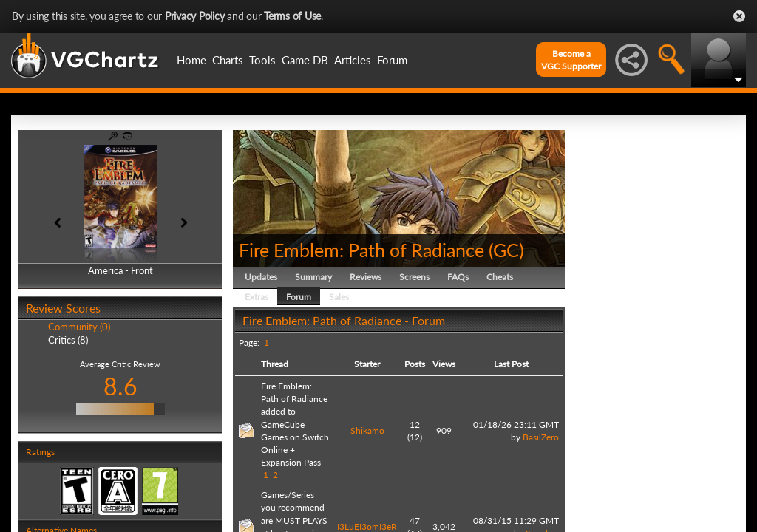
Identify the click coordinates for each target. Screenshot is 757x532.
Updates (261, 277)
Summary (313, 277)
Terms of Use (292, 16)
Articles (353, 60)
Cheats (500, 277)
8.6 (120, 386)
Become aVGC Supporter (571, 60)
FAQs (458, 277)
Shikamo (367, 430)
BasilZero (541, 437)
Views (444, 364)
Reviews (366, 277)
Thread (275, 364)
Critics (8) (68, 340)
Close (739, 16)
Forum (392, 60)
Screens (414, 277)
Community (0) (79, 327)
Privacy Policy (195, 16)
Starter (367, 364)
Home (191, 60)
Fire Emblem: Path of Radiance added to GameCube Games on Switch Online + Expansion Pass (295, 424)
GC (506, 250)
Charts (228, 60)
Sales (339, 297)
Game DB (305, 60)
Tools (262, 60)
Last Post (511, 364)
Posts (415, 364)
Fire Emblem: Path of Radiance (361, 250)
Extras (257, 297)
